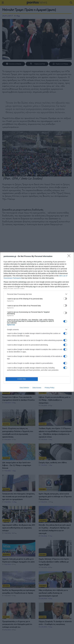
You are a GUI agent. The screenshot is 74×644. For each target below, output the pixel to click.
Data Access (37, 388)
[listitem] (37, 294)
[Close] (70, 256)
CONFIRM (22, 379)
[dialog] (37, 322)
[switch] (65, 299)
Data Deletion (24, 388)
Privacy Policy (50, 388)
